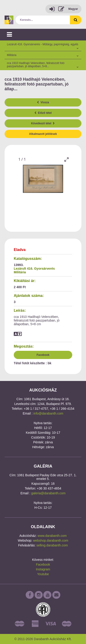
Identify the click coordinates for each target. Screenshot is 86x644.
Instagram (43, 569)
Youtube (43, 574)
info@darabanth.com (48, 413)
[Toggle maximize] (67, 159)
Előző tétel (43, 113)
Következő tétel (43, 123)
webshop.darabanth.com (51, 540)
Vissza (43, 102)
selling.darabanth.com (52, 545)
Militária (20, 272)
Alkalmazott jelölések (43, 134)
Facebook (43, 355)
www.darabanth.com (52, 536)
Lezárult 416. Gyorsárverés (34, 269)
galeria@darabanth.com (48, 493)
